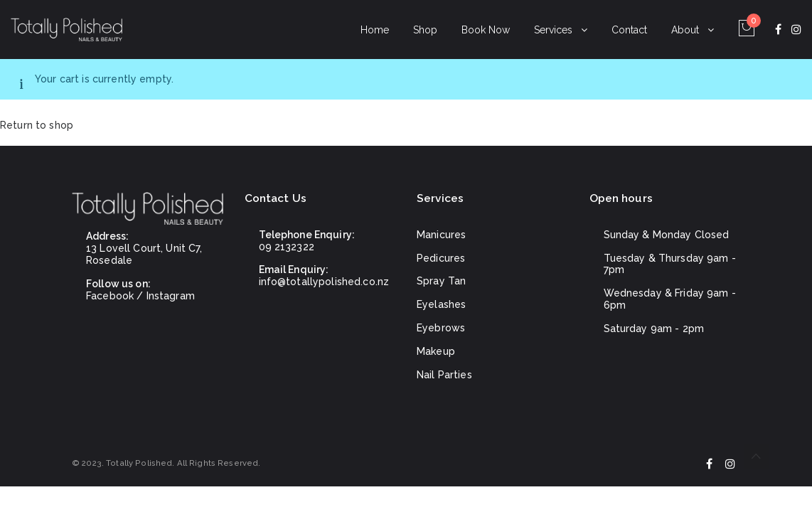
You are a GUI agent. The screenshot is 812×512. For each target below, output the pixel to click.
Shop (425, 30)
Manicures (441, 235)
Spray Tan (441, 281)
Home (375, 30)
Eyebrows (441, 328)
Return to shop (37, 125)
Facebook (110, 296)
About (685, 30)
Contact (629, 30)
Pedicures (441, 258)
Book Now (486, 30)
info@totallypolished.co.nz (324, 282)
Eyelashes (441, 304)
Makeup (436, 351)
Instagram (171, 296)
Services (553, 30)
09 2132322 (287, 247)
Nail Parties (444, 375)
